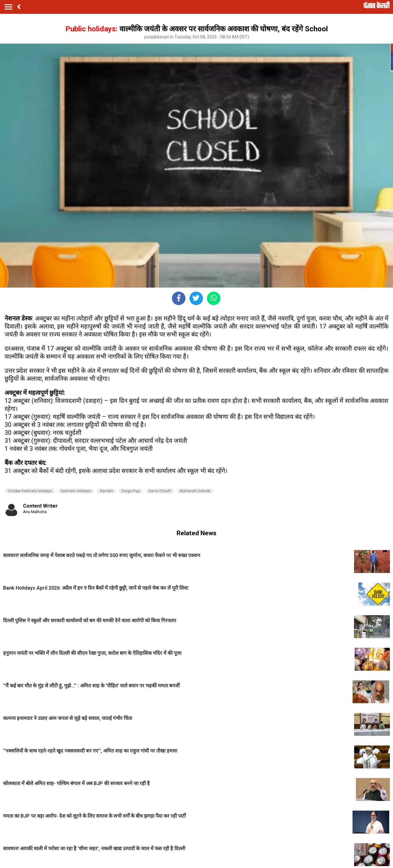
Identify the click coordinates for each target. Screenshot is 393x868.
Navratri (106, 491)
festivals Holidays (76, 491)
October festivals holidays (30, 491)
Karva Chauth (160, 491)
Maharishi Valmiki (195, 491)
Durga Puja (131, 491)
